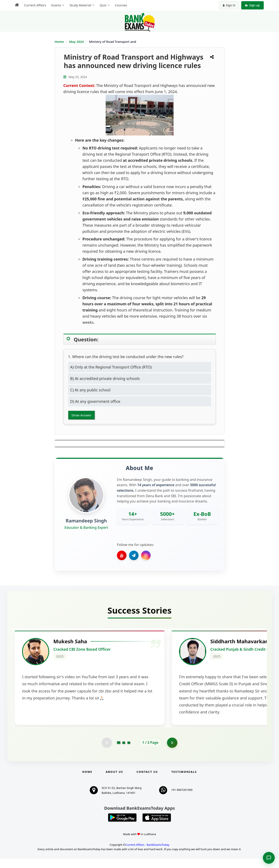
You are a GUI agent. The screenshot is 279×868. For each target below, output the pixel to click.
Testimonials (184, 781)
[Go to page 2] (124, 752)
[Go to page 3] (129, 752)
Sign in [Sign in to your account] (229, 5)
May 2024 (77, 42)
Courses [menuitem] (121, 5)
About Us (115, 781)
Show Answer (81, 415)
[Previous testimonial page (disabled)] (107, 752)
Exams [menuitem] (56, 5)
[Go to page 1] (118, 752)
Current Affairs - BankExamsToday (147, 854)
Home (59, 42)
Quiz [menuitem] (103, 5)
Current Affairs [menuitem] (35, 5)
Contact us (147, 781)
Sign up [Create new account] (252, 5)
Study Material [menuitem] (80, 5)
